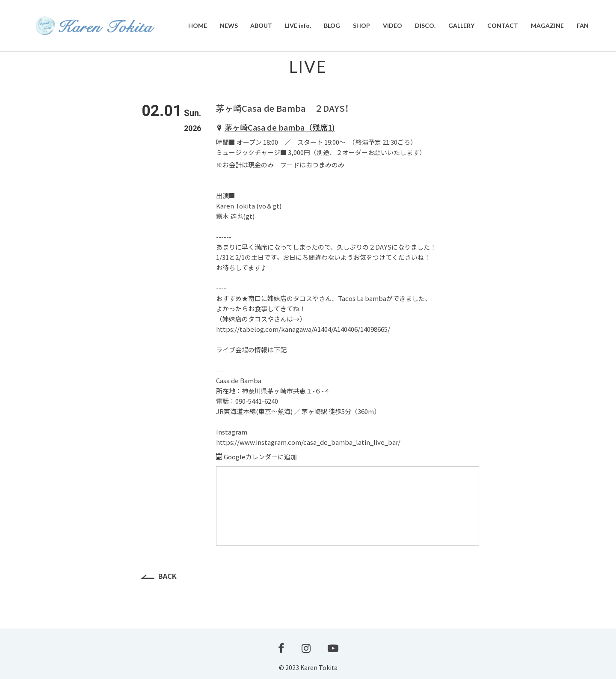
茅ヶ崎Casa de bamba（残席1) (280, 127)
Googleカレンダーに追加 (256, 457)
